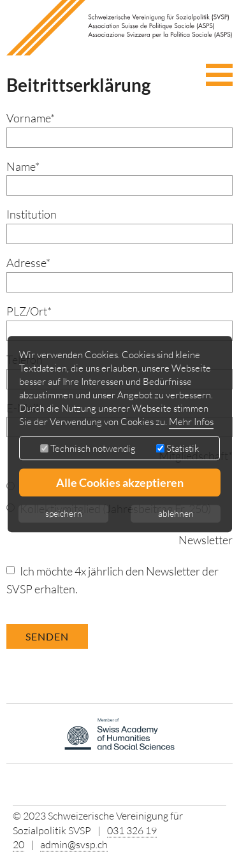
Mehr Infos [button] (191, 422)
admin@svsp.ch (74, 844)
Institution (32, 214)
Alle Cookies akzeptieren (120, 482)
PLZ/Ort (29, 311)
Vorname (31, 118)
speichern (64, 513)
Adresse (28, 263)
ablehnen (176, 513)
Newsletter (206, 540)
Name (23, 166)
